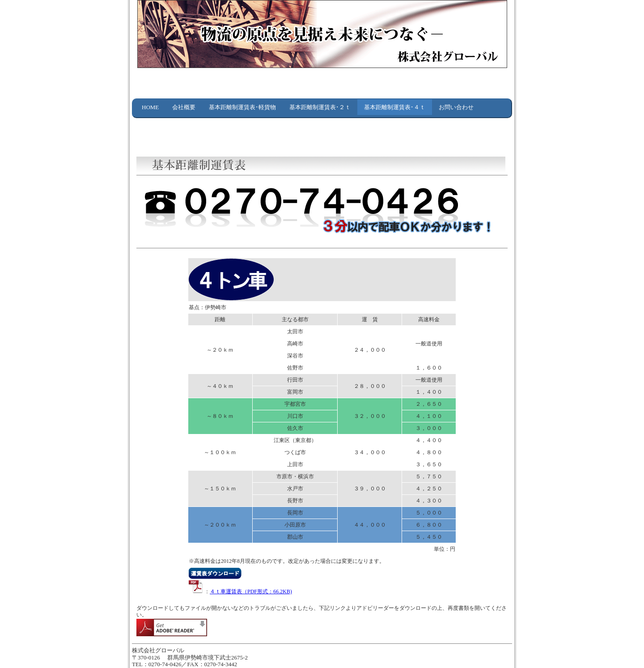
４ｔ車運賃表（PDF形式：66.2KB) (251, 591)
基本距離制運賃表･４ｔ (395, 107)
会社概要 (184, 107)
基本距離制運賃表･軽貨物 (242, 107)
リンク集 (153, 123)
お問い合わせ (456, 107)
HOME (150, 107)
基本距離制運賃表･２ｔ (320, 107)
